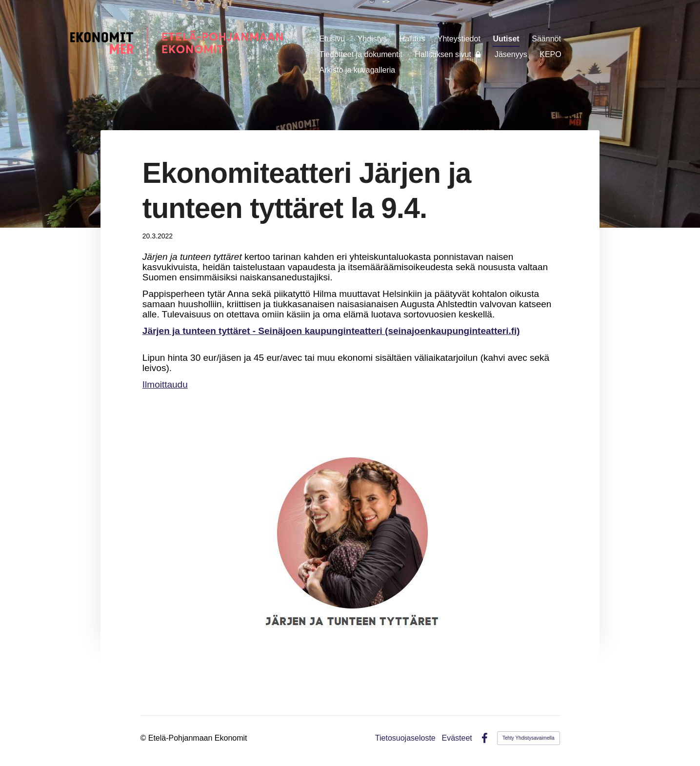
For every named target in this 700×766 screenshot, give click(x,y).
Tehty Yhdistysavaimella (529, 738)
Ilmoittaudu (165, 384)
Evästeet (457, 738)
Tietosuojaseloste (405, 738)
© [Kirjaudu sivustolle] (144, 738)
